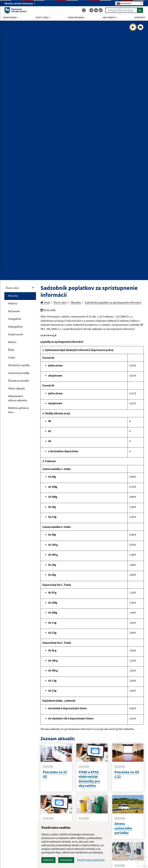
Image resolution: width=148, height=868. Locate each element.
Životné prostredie (18, 381)
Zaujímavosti (15, 334)
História (13, 303)
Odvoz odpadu (16, 388)
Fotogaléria (15, 319)
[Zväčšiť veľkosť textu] (101, 10)
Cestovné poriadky (19, 373)
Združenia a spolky (19, 365)
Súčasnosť (14, 311)
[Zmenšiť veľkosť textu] (91, 10)
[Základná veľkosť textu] (96, 10)
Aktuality (13, 296)
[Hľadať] (140, 10)
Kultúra (12, 342)
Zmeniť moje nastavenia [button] (91, 860)
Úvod (45, 302)
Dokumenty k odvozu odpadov (18, 398)
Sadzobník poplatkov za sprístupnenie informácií (113, 302)
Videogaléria (15, 327)
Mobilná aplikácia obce (18, 410)
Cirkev (12, 357)
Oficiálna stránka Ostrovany (20, 3)
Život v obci (12, 288)
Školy (11, 350)
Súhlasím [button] (48, 860)
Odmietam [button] (66, 860)
